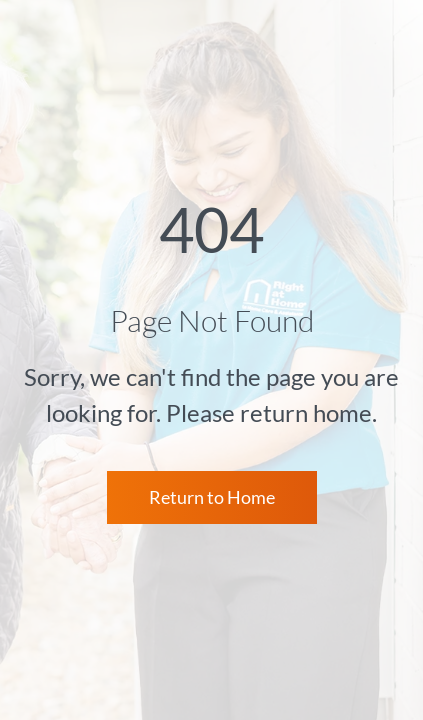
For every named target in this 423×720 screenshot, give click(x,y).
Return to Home (212, 497)
